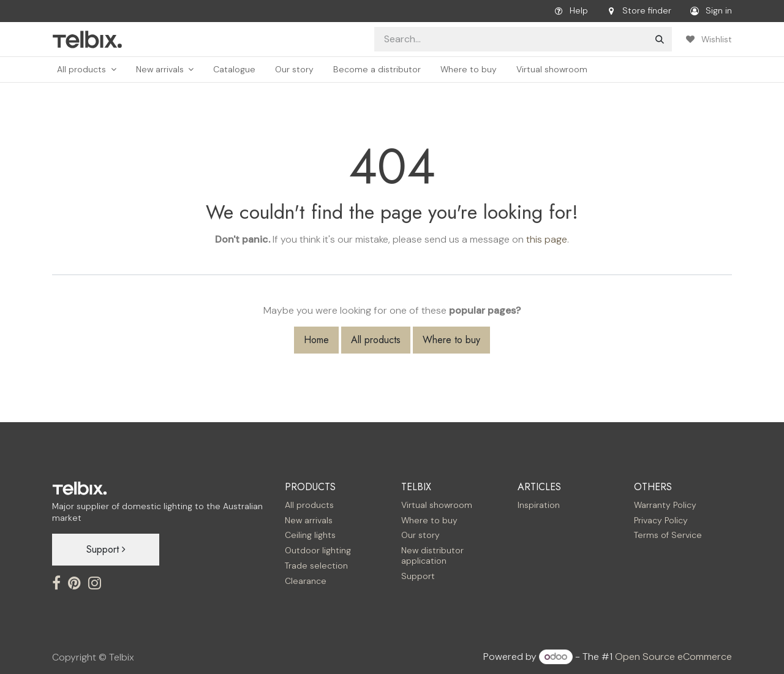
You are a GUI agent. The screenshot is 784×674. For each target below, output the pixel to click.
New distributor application (432, 555)
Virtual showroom (437, 505)
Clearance (306, 581)
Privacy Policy (661, 520)
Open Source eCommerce (673, 657)
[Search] (660, 39)
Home (316, 340)
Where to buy (451, 340)
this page (547, 239)
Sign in (709, 11)
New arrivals (309, 520)
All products (376, 340)
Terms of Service (668, 535)
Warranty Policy (665, 505)
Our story (420, 535)
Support (106, 549)
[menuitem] (87, 70)
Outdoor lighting (318, 550)
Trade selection (316, 566)
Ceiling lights (310, 535)
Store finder (637, 11)
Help (569, 11)
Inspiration (539, 505)
